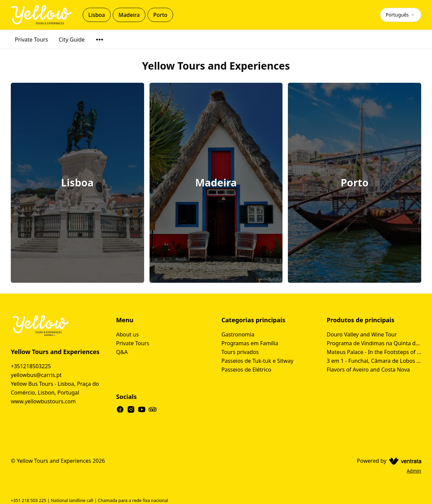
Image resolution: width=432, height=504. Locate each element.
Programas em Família (250, 343)
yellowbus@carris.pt (36, 375)
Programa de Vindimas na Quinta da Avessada (374, 343)
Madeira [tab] (129, 15)
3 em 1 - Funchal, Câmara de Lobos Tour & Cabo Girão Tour (374, 361)
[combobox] (401, 15)
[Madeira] (216, 183)
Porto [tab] (160, 15)
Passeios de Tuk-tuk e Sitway (257, 361)
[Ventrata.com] (404, 461)
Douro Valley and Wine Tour (362, 334)
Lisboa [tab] (97, 15)
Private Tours (31, 40)
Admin (414, 471)
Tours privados (240, 352)
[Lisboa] (77, 183)
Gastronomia (238, 334)
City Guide (72, 40)
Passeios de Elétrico (246, 370)
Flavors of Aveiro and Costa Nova (368, 370)
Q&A (122, 352)
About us (127, 334)
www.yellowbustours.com (43, 401)
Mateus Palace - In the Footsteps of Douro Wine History (374, 352)
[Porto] (355, 183)
